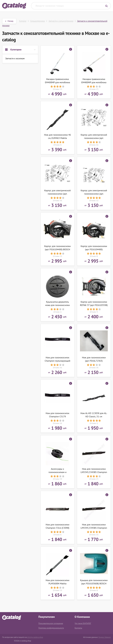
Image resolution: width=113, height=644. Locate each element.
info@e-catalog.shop (35, 637)
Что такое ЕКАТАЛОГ (83, 623)
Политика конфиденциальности (51, 628)
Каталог (23, 21)
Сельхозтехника (38, 21)
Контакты (78, 628)
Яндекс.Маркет (105, 637)
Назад (9, 21)
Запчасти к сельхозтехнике (61, 21)
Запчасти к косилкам (15, 58)
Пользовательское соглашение (51, 623)
